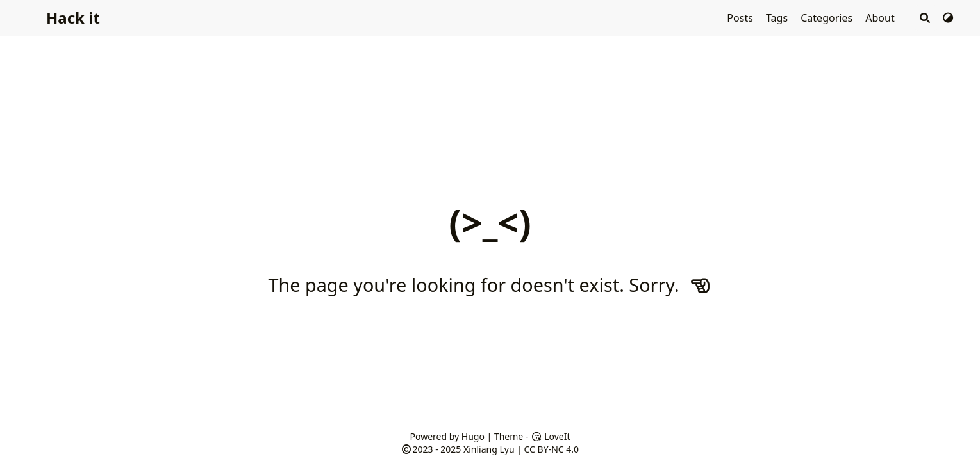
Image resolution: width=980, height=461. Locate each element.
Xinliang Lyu (489, 449)
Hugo (473, 436)
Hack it (73, 18)
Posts (741, 18)
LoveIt (550, 436)
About (881, 18)
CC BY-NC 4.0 (552, 449)
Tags (778, 18)
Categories (828, 18)
